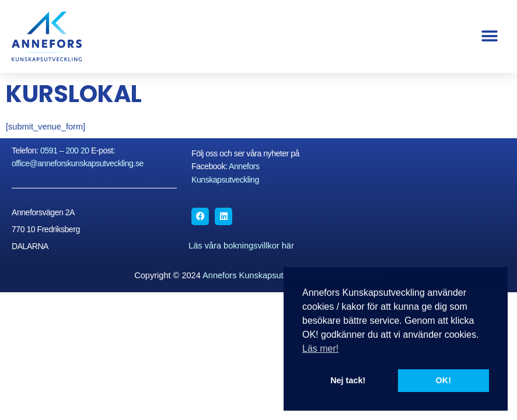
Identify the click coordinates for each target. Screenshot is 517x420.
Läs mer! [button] (320, 349)
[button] (489, 36)
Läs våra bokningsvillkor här (241, 246)
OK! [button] (443, 380)
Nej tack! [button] (348, 380)
